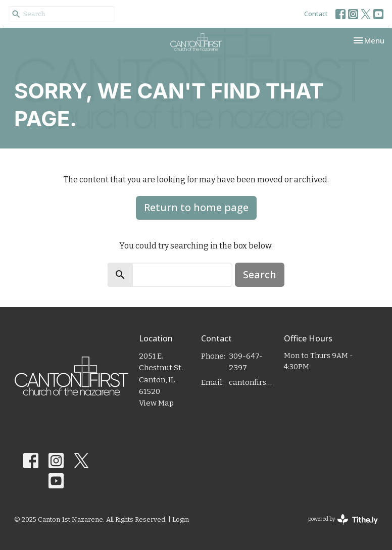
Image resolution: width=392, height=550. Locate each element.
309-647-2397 (246, 362)
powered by (343, 519)
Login (181, 519)
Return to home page (196, 207)
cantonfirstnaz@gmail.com (251, 382)
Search (260, 274)
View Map (156, 403)
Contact (316, 14)
